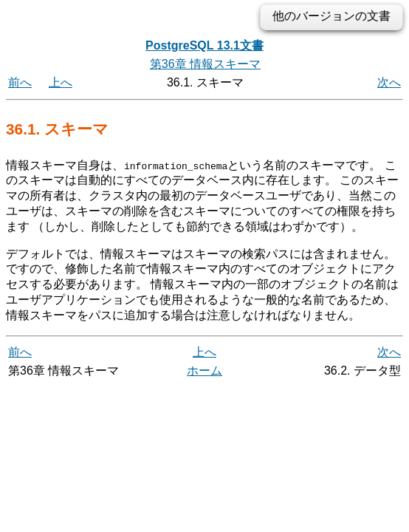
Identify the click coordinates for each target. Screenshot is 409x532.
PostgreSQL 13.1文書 (205, 45)
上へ (61, 82)
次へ (389, 82)
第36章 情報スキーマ (205, 64)
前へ (20, 82)
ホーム (205, 370)
